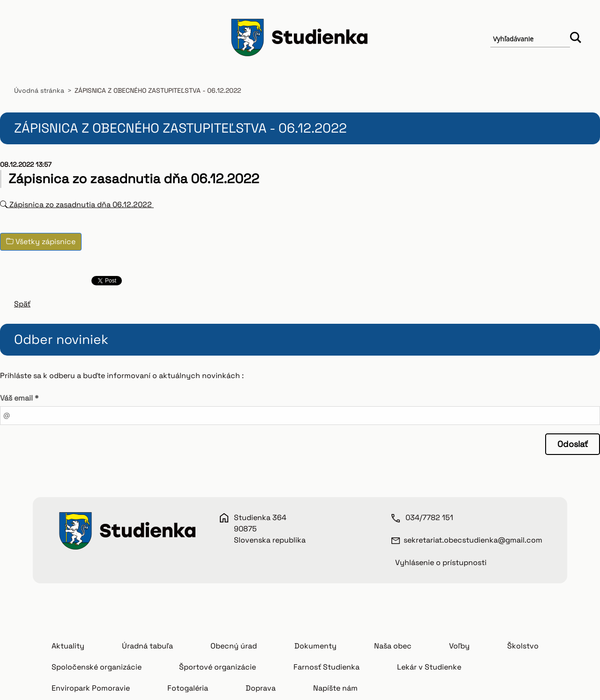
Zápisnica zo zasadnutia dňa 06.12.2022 (77, 205)
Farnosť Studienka (326, 667)
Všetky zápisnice (41, 242)
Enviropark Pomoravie (91, 688)
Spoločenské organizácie (97, 667)
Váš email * (19, 398)
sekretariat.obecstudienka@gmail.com (473, 540)
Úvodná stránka (39, 90)
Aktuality (68, 646)
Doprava (261, 688)
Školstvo (523, 646)
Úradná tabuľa (147, 646)
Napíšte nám (335, 688)
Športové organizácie (217, 667)
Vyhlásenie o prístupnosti (441, 562)
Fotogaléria (188, 688)
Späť (22, 304)
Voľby (459, 646)
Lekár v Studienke (429, 667)
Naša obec (393, 646)
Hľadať (576, 39)
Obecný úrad (234, 646)
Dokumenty (315, 646)
